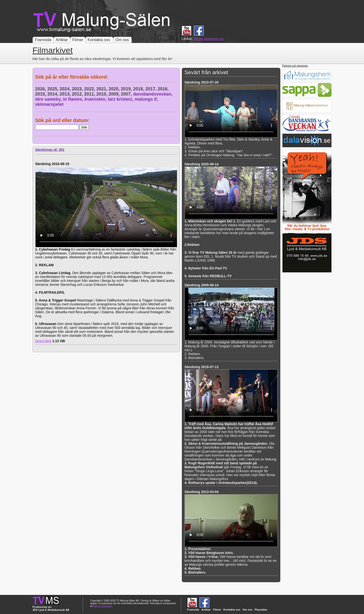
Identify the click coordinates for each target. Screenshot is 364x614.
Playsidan (261, 610)
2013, (66, 94)
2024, (66, 89)
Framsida (43, 40)
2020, (115, 89)
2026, (41, 89)
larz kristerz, (121, 99)
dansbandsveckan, (153, 94)
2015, (41, 94)
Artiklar (62, 40)
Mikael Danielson (103, 606)
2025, (54, 89)
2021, (103, 89)
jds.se (198, 39)
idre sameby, (49, 99)
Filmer (78, 40)
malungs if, (147, 99)
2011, (90, 94)
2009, (115, 94)
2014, (54, 94)
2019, (127, 89)
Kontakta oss (99, 40)
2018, (139, 89)
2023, (78, 89)
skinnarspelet (49, 104)
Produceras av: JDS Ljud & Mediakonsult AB (51, 608)
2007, (127, 94)
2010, (103, 94)
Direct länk (43, 341)
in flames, (74, 99)
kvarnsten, (96, 99)
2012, (78, 94)
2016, (164, 89)
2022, (90, 89)
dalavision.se (214, 39)
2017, (152, 89)
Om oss (122, 40)
